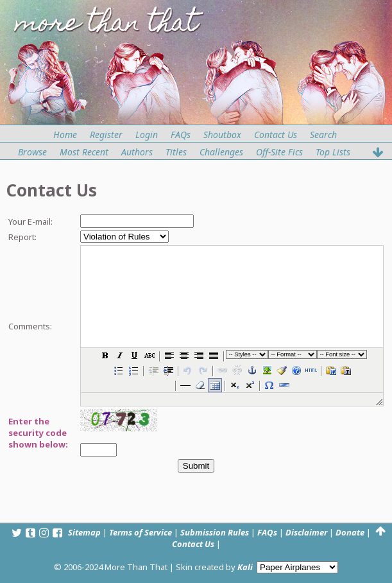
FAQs (181, 135)
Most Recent (84, 152)
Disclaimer (306, 532)
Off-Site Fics (279, 152)
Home (65, 135)
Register (106, 135)
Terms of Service (141, 532)
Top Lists (333, 152)
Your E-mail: (30, 222)
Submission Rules (215, 532)
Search (323, 135)
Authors (137, 152)
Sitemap (84, 532)
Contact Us (276, 135)
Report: (22, 237)
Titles (176, 152)
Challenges (221, 152)
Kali (245, 567)
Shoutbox (222, 135)
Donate (350, 532)
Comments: (30, 326)
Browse (32, 152)
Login (147, 135)
